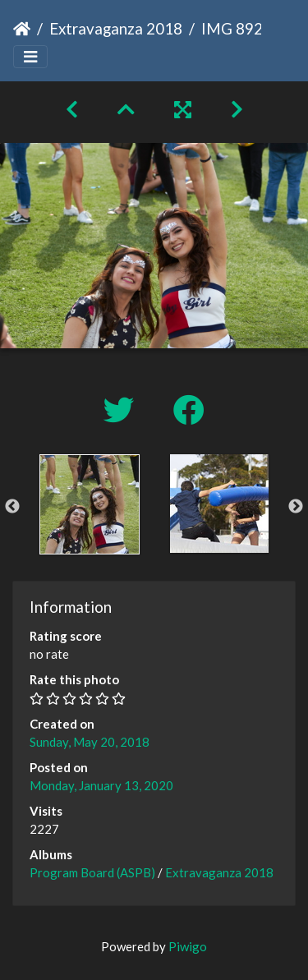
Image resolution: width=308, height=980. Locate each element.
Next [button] (296, 507)
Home (22, 29)
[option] (90, 504)
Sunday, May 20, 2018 (90, 742)
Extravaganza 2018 (116, 28)
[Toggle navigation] (30, 57)
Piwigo (188, 946)
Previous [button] (12, 507)
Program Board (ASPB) (92, 872)
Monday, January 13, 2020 (101, 785)
